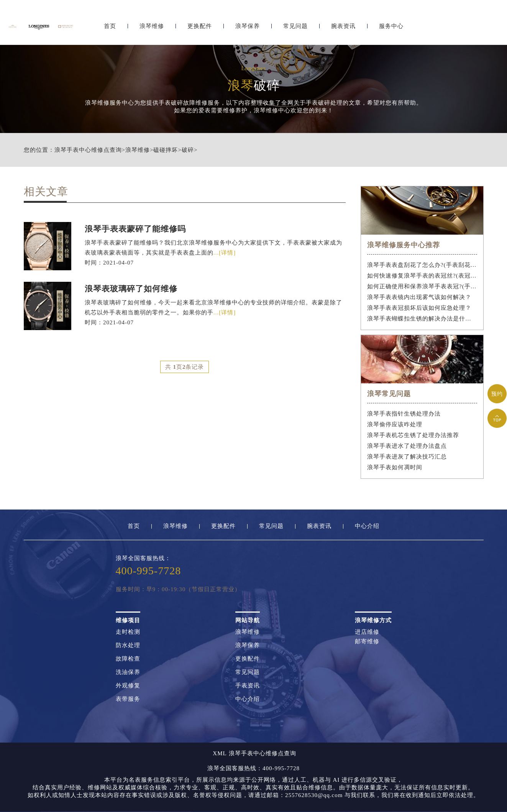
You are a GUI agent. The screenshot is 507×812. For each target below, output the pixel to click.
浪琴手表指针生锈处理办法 (404, 414)
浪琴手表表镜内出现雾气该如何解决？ (419, 297)
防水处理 (128, 645)
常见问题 (295, 26)
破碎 (188, 150)
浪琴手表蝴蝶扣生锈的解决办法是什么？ (422, 319)
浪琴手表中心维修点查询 (88, 150)
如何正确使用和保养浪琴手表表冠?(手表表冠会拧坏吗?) (422, 286)
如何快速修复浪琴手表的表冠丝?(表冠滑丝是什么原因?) (422, 276)
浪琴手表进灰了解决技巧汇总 (407, 457)
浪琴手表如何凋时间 (395, 467)
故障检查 (128, 659)
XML (220, 754)
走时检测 (128, 632)
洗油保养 (128, 672)
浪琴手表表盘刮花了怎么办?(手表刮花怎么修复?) (422, 265)
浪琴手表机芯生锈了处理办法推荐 (413, 435)
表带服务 (128, 699)
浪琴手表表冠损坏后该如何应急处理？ (419, 308)
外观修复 (128, 686)
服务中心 (391, 26)
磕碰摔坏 (166, 150)
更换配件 (200, 26)
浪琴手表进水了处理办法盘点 (407, 446)
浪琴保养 (248, 26)
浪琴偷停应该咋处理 (395, 424)
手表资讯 (248, 686)
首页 (110, 26)
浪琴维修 (152, 26)
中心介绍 (367, 526)
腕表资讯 (343, 26)
